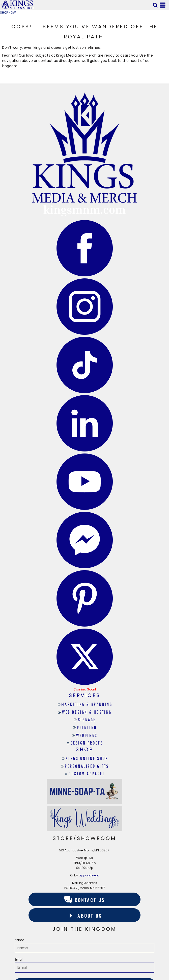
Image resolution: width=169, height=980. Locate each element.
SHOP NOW (8, 13)
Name (19, 940)
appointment (89, 875)
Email (19, 959)
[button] (155, 5)
